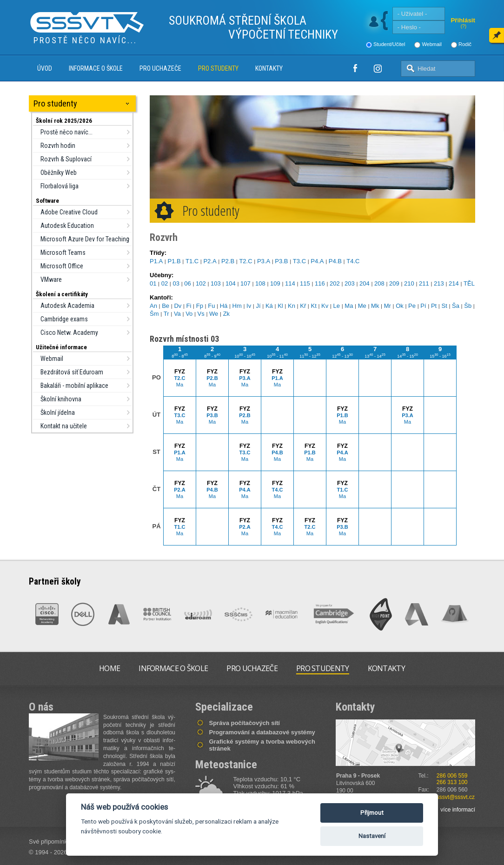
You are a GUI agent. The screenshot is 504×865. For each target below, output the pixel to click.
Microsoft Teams (63, 253)
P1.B (174, 261)
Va (177, 314)
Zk (226, 314)
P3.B (281, 261)
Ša (456, 306)
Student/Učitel (389, 44)
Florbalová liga (60, 186)
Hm (237, 306)
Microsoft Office (62, 266)
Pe (412, 306)
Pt (434, 306)
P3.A (264, 261)
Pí (423, 306)
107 (245, 283)
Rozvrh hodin (58, 146)
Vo (189, 314)
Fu (211, 306)
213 (439, 283)
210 (409, 283)
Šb (468, 306)
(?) (464, 26)
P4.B (335, 261)
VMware (51, 279)
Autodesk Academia (67, 306)
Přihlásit (463, 20)
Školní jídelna (58, 413)
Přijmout (372, 813)
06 (187, 283)
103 (216, 283)
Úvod (45, 68)
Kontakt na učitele (64, 426)
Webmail (432, 44)
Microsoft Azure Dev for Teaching (85, 239)
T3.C (299, 261)
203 (350, 283)
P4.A (317, 261)
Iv (249, 306)
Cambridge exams (64, 319)
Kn (292, 306)
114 (290, 283)
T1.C (192, 261)
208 (379, 283)
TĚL (469, 283)
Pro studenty (218, 68)
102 (201, 283)
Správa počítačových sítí (245, 723)
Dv (178, 306)
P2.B (228, 261)
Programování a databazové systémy (262, 732)
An (153, 306)
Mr (388, 306)
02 (165, 283)
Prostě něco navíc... (66, 132)
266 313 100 (452, 782)
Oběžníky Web (59, 173)
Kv (325, 306)
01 (153, 283)
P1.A (156, 261)
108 (260, 283)
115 (305, 283)
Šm (154, 314)
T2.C (245, 261)
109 (275, 283)
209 (394, 283)
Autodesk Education (67, 226)
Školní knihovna (61, 399)
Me (362, 306)
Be (166, 306)
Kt (314, 306)
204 (365, 283)
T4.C (353, 261)
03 (176, 283)
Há (224, 306)
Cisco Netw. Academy (69, 333)
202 (335, 283)
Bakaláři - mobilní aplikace (74, 386)
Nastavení (372, 836)
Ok (400, 306)
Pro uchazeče (160, 68)
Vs (201, 314)
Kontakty (269, 68)
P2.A (210, 261)
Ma (349, 306)
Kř (303, 306)
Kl (280, 306)
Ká (269, 306)
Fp (200, 306)
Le (337, 306)
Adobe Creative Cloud (69, 212)
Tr (166, 314)
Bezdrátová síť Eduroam (72, 372)
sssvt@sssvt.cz (456, 797)
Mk (375, 306)
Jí (259, 306)
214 (454, 283)
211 (424, 283)
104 (231, 283)
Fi (189, 306)
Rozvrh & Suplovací (66, 159)
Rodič (465, 44)
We (214, 314)
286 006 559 (452, 776)
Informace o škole (96, 68)
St (444, 306)
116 (320, 283)
